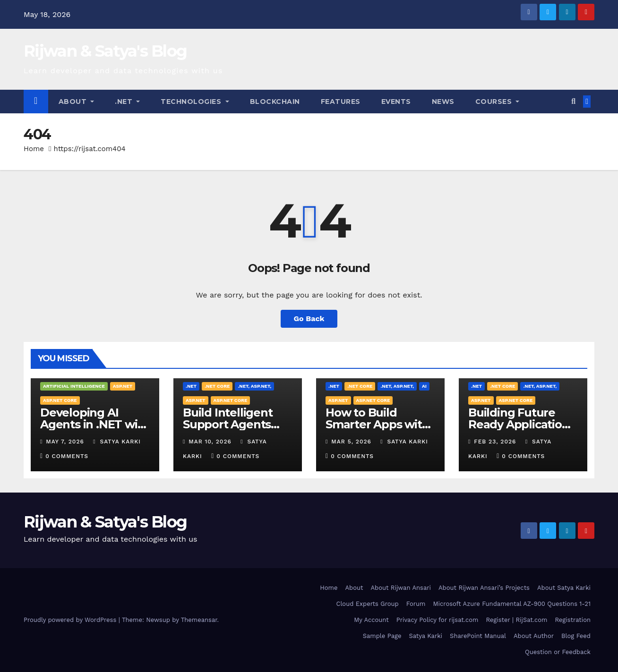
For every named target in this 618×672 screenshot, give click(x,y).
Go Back (309, 319)
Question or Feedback (558, 652)
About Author (534, 636)
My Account (371, 620)
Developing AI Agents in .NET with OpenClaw (95, 424)
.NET (127, 102)
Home (34, 149)
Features (341, 102)
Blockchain (275, 102)
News (443, 102)
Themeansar (199, 620)
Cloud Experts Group (367, 604)
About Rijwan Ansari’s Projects (484, 588)
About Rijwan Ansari (401, 588)
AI (424, 386)
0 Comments (67, 456)
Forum (416, 604)
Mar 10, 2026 (210, 442)
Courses (498, 102)
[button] (573, 101)
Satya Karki (117, 442)
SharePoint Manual (478, 636)
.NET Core (217, 386)
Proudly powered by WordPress (71, 620)
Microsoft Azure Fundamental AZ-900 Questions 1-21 (512, 604)
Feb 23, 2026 (495, 442)
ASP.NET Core (60, 400)
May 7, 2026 (65, 442)
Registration (573, 620)
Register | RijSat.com (516, 620)
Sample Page (382, 636)
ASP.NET (123, 386)
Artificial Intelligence (74, 386)
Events (396, 102)
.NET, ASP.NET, (254, 386)
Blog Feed (576, 636)
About (77, 102)
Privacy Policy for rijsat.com (438, 620)
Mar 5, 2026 (351, 442)
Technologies (195, 102)
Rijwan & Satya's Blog (105, 51)
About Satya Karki (564, 588)
